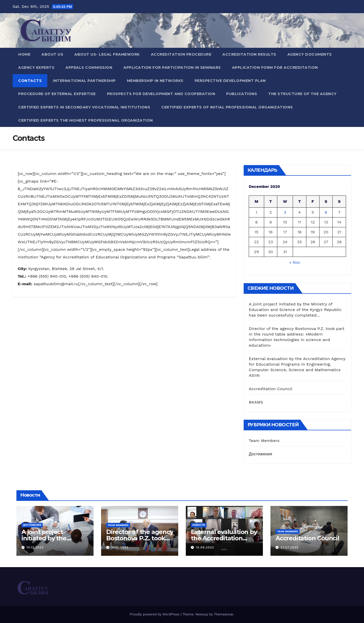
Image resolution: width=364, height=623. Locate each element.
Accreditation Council (270, 389)
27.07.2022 (289, 547)
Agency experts (36, 68)
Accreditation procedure (181, 54)
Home (24, 54)
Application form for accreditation (275, 68)
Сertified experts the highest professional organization (86, 120)
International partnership (84, 81)
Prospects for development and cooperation (161, 94)
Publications (242, 94)
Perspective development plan (230, 81)
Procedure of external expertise (57, 94)
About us (52, 54)
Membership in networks (155, 81)
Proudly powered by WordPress (155, 614)
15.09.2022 (205, 547)
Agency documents (310, 54)
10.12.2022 (35, 547)
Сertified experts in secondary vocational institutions (84, 107)
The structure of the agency (302, 94)
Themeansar (224, 614)
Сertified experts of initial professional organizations (227, 107)
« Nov (294, 262)
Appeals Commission (89, 68)
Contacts (30, 81)
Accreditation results (249, 54)
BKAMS (256, 402)
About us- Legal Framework (107, 54)
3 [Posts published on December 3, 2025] (285, 212)
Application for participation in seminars (172, 68)
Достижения (260, 454)
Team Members (264, 441)
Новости (199, 525)
